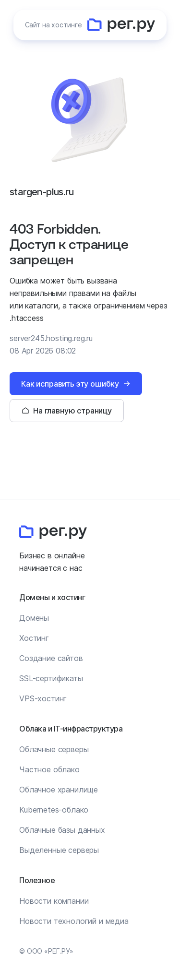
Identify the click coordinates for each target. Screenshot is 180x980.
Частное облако (49, 769)
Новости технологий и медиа (74, 921)
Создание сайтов (51, 658)
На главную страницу (72, 411)
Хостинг (34, 638)
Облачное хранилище (59, 790)
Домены (34, 618)
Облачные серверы (54, 749)
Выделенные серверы (59, 850)
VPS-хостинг (43, 698)
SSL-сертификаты (51, 678)
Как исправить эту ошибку (70, 384)
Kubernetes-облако (54, 810)
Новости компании (54, 901)
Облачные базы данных (62, 830)
